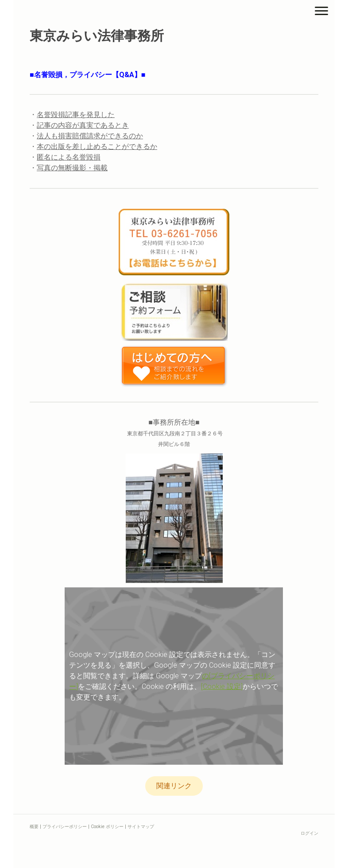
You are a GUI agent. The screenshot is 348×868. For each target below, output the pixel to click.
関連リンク (174, 786)
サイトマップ (141, 827)
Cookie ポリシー (107, 827)
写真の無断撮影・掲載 (72, 168)
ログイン (309, 833)
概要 (34, 827)
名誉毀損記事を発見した (76, 115)
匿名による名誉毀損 (69, 157)
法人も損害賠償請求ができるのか (90, 136)
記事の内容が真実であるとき (83, 125)
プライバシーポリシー (65, 827)
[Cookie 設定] (222, 686)
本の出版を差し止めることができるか (97, 147)
